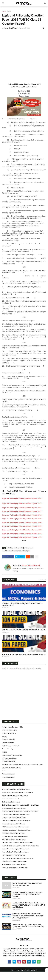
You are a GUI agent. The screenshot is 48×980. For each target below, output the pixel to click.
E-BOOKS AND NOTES (9, 730)
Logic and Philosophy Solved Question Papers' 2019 (22, 519)
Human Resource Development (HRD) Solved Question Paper (21, 846)
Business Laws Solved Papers (11, 802)
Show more (42, 580)
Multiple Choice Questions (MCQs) (13, 727)
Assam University (8, 749)
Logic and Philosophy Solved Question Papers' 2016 (22, 508)
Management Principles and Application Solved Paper (18, 858)
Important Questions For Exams (12, 768)
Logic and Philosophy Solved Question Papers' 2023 (22, 530)
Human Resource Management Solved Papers (16, 849)
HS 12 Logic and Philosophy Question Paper (16, 551)
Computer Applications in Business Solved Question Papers (20, 811)
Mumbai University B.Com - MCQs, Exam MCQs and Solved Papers (23, 765)
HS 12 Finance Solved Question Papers (14, 839)
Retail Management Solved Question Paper (15, 868)
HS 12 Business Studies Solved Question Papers (17, 830)
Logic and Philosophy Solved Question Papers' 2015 (22, 503)
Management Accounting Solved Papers (14, 855)
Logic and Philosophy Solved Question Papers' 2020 (22, 522)
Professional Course (8, 777)
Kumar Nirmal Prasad (31, 565)
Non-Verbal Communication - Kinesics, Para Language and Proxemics (27, 884)
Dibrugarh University (9, 739)
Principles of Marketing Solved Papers (14, 864)
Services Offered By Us (9, 733)
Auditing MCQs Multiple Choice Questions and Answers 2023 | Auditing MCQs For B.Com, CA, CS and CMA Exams (29, 905)
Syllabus (5, 771)
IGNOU (4, 752)
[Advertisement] (24, 56)
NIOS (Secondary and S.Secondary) (13, 755)
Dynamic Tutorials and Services (28, 970)
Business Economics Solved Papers (13, 799)
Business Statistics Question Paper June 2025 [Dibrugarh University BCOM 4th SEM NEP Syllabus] (27, 894)
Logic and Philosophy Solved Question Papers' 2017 (22, 511)
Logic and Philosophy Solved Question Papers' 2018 (22, 515)
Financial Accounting (8, 774)
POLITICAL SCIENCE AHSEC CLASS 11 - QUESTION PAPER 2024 (24, 654)
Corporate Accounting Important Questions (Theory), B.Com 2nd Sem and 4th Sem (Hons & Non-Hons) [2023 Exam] (28, 916)
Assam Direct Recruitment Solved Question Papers (18, 793)
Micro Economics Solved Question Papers (15, 861)
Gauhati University (8, 743)
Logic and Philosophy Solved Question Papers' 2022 (22, 526)
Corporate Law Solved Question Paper (14, 817)
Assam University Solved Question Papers (15, 796)
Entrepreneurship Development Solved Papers (16, 821)
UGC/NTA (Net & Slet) (9, 761)
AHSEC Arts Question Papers (24, 548)
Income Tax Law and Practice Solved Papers (15, 852)
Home (4, 11)
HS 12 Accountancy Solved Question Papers (16, 827)
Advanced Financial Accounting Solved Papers (16, 789)
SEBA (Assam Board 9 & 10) (11, 746)
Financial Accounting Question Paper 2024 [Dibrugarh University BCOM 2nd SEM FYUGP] (28, 925)
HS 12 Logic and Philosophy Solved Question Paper (18, 843)
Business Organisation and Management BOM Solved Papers (21, 805)
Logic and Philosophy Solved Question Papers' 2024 (22, 533)
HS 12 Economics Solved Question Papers (15, 836)
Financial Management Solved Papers (13, 824)
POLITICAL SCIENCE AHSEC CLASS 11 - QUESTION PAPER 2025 (24, 630)
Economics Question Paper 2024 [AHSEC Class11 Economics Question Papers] (22, 604)
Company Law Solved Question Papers (14, 808)
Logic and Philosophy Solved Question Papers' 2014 (22, 498)
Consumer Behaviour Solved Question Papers (16, 814)
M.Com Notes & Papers (9, 758)
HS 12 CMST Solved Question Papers (14, 833)
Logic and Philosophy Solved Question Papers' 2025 (22, 537)
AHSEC (9, 11)
